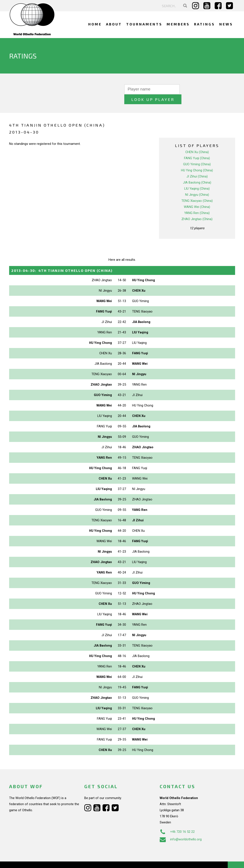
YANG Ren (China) (197, 203)
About (114, 24)
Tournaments (144, 24)
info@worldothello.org (181, 829)
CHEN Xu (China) (197, 142)
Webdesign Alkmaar (31, 860)
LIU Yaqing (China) (197, 179)
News (226, 24)
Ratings (204, 24)
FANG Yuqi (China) (197, 148)
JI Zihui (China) (197, 166)
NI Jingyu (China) (197, 185)
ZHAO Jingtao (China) (197, 209)
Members (178, 24)
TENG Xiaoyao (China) (197, 191)
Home (95, 24)
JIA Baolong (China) (197, 172)
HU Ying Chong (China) (197, 160)
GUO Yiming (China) (197, 154)
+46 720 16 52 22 (177, 822)
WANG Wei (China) (197, 197)
